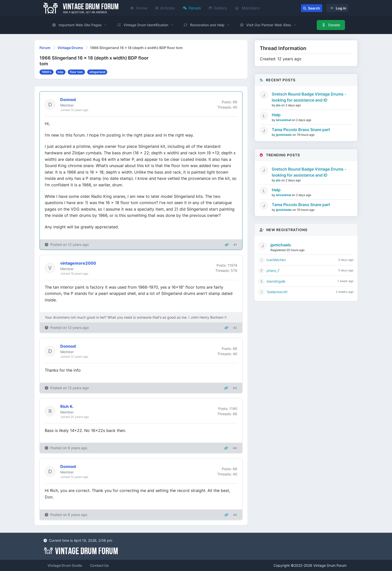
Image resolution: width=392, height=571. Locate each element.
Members (247, 8)
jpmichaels (284, 135)
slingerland (97, 72)
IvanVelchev (276, 260)
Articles (165, 8)
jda (279, 105)
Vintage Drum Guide (65, 565)
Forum (192, 8)
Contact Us (99, 565)
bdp (60, 72)
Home (139, 8)
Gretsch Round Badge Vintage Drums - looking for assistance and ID (309, 97)
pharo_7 (273, 270)
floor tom (76, 72)
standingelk (276, 281)
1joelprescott (277, 292)
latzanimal (284, 120)
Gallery (218, 8)
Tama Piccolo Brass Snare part (301, 130)
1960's (46, 72)
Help (276, 115)
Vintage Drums (70, 48)
